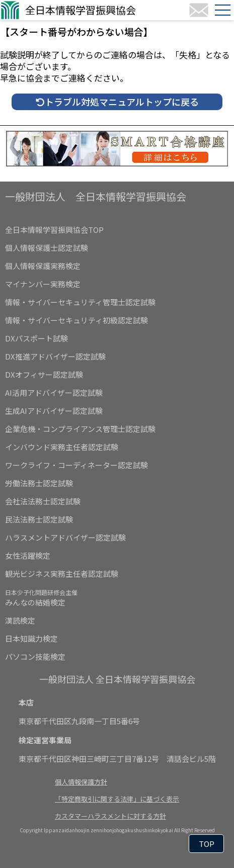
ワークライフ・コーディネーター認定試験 (76, 465)
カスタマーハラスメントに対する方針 (110, 816)
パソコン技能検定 (35, 657)
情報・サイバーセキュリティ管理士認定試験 (80, 302)
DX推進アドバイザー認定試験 (55, 356)
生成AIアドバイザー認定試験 (54, 411)
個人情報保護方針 (81, 782)
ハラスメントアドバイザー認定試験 (65, 537)
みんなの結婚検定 (41, 598)
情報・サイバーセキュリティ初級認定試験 (76, 320)
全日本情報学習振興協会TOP (54, 230)
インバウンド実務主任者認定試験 (62, 447)
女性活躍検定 (28, 555)
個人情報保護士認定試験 (47, 248)
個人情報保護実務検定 (43, 266)
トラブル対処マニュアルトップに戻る (117, 102)
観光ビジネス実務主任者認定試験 (62, 574)
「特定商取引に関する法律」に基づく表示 (117, 799)
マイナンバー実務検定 (43, 284)
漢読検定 (20, 620)
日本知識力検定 (31, 638)
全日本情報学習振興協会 (81, 10)
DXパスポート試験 (36, 338)
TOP (207, 844)
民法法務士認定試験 (39, 519)
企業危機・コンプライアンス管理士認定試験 (80, 429)
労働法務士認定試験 (39, 483)
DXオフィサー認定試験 (44, 374)
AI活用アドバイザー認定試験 (54, 393)
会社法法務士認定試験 (43, 501)
